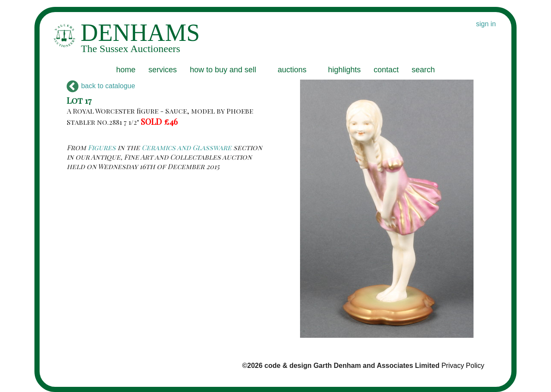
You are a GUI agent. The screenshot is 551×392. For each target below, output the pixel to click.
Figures (102, 147)
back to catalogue (101, 86)
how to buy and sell (223, 70)
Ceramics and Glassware (187, 147)
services (163, 70)
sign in (486, 24)
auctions (292, 70)
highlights (344, 70)
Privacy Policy (463, 366)
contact (386, 70)
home (126, 70)
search (423, 70)
